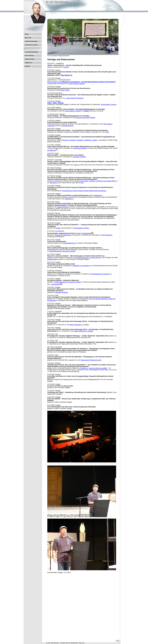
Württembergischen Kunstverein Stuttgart (62, 251)
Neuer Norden (65, 90)
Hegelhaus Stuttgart (61, 292)
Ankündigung (97, 195)
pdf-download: (57, 284)
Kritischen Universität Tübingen (85, 118)
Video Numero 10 (66, 75)
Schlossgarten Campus (109, 105)
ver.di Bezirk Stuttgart (80, 148)
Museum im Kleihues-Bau (63, 235)
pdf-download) (88, 233)
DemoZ (66, 67)
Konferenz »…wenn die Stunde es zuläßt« (94, 368)
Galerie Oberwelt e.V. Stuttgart (83, 331)
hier (82, 183)
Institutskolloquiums (69, 243)
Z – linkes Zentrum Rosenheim (74, 98)
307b (107, 132)
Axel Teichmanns (107, 235)
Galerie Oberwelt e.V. (76, 325)
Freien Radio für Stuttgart (77, 84)
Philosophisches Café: (82, 82)
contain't (58, 228)
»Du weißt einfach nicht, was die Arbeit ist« (87, 258)
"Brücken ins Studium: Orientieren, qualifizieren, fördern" (80, 140)
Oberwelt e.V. (69, 199)
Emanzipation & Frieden (81, 228)
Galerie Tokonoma (63, 207)
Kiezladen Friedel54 (79, 157)
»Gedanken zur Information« (81, 266)
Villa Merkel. (54, 183)
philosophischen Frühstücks (100, 274)
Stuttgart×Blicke (52, 259)
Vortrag (50, 67)
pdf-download (52, 150)
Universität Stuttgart (67, 126)
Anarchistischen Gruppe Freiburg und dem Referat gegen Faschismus (84, 191)
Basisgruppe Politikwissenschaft (91, 360)
